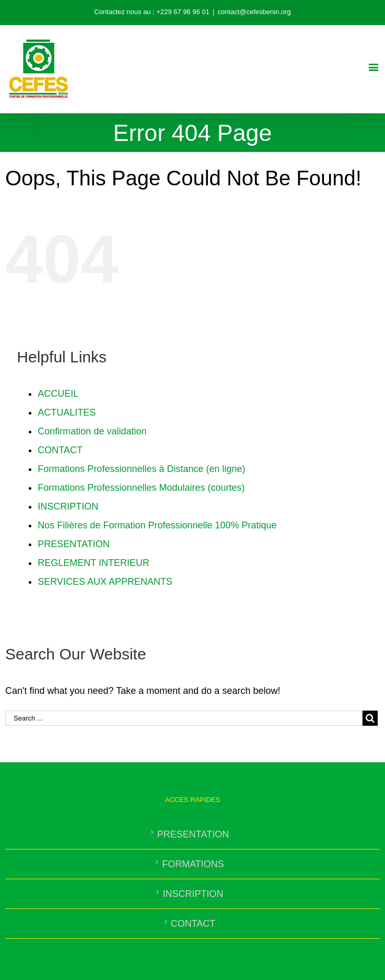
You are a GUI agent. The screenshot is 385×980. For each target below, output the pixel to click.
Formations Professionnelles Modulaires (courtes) (141, 488)
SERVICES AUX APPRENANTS (105, 582)
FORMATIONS (193, 864)
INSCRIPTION (68, 506)
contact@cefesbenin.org (254, 12)
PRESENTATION (73, 544)
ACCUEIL (58, 394)
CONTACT (60, 450)
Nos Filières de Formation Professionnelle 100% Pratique (157, 525)
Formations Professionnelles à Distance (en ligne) (141, 469)
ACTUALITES (67, 412)
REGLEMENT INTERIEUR (94, 563)
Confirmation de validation (92, 431)
